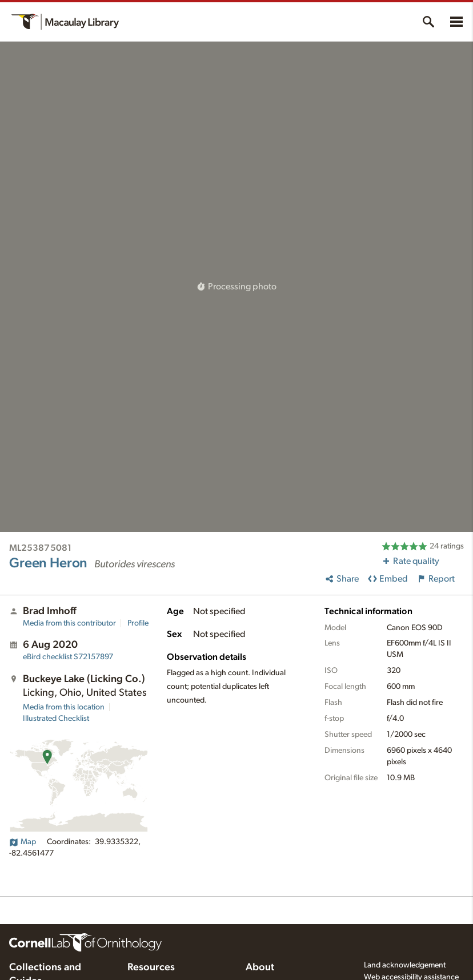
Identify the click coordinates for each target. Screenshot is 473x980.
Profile (138, 623)
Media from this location (64, 707)
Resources (151, 967)
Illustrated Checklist (56, 719)
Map (23, 842)
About (260, 967)
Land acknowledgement (405, 965)
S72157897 (68, 657)
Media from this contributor (69, 623)
